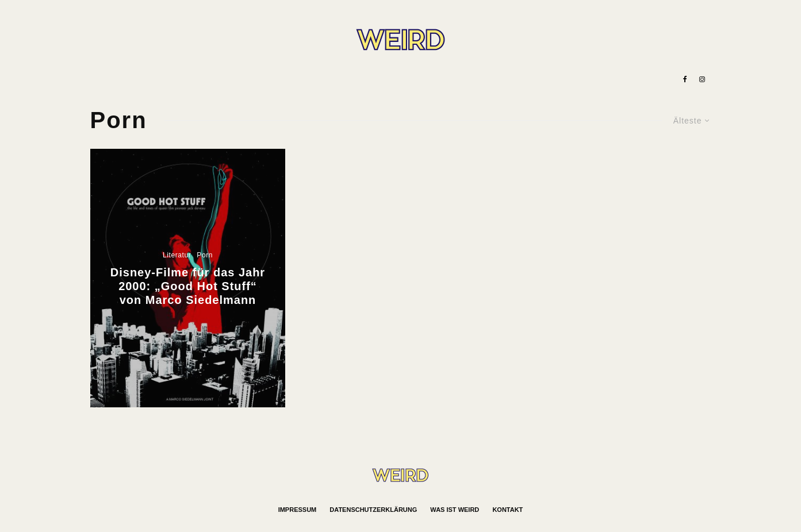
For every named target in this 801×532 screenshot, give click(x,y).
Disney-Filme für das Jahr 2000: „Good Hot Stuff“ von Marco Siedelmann (188, 286)
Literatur (177, 255)
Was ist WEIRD (455, 510)
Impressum (298, 510)
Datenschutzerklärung (373, 510)
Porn (205, 255)
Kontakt (507, 510)
